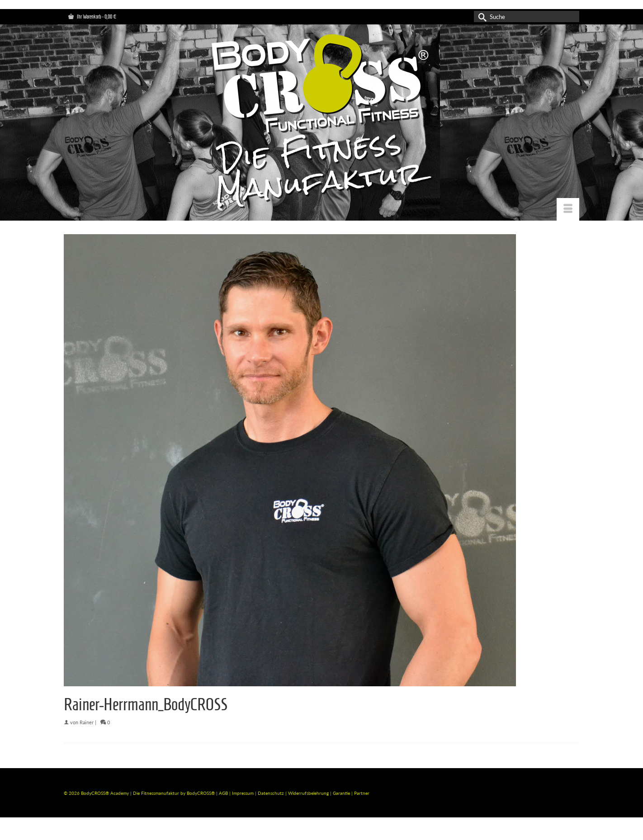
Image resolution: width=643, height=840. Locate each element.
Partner (362, 793)
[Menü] (568, 209)
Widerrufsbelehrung (309, 793)
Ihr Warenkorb (92, 17)
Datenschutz (272, 793)
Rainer (87, 722)
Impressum (243, 793)
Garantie (342, 793)
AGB (223, 793)
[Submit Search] (481, 17)
